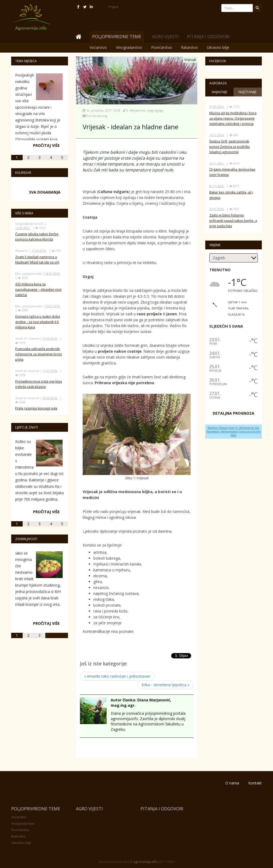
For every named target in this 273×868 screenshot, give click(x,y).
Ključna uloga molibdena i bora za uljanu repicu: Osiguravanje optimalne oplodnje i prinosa (233, 118)
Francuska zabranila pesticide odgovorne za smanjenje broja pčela (39, 354)
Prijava (113, 7)
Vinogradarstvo (129, 47)
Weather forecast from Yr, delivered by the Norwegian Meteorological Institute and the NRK (234, 432)
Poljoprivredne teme (36, 809)
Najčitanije (248, 92)
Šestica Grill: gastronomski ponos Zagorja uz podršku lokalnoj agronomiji (230, 147)
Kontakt (255, 783)
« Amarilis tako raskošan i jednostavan (117, 676)
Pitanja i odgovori (208, 37)
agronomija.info (145, 862)
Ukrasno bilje (218, 47)
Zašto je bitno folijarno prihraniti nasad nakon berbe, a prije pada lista (233, 221)
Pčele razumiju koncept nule (36, 408)
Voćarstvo (98, 47)
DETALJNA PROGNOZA (234, 413)
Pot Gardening (97, 116)
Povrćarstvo (162, 47)
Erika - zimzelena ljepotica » (165, 685)
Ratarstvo (189, 47)
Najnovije (219, 92)
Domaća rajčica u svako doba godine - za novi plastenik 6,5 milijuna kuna (38, 322)
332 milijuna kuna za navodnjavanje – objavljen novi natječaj (38, 290)
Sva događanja (45, 192)
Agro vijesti (165, 37)
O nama (232, 783)
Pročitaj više (46, 145)
